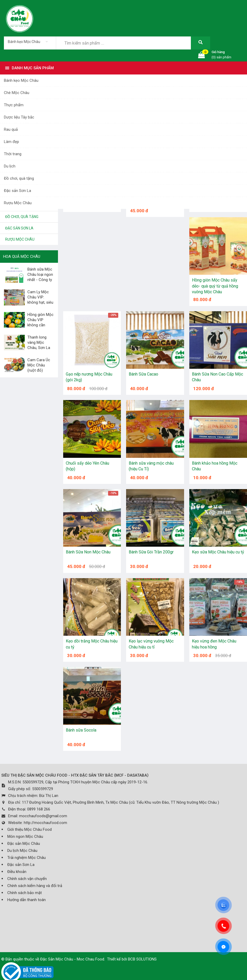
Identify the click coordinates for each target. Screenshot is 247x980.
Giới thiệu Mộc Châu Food (30, 829)
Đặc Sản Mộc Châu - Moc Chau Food (72, 959)
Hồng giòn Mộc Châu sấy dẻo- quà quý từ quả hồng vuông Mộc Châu (215, 286)
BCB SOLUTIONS (142, 959)
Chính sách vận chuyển (27, 879)
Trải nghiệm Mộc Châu (27, 858)
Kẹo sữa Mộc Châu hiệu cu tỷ (218, 552)
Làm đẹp (11, 142)
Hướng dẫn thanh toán (27, 900)
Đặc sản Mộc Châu (24, 844)
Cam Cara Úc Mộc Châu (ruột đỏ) (39, 365)
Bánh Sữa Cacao (143, 374)
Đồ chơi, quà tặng (19, 178)
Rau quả (11, 129)
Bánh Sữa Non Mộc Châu (88, 552)
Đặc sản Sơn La (17, 191)
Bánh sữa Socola (81, 730)
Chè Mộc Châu (17, 93)
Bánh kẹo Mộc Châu (21, 80)
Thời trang (13, 154)
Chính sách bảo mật (25, 893)
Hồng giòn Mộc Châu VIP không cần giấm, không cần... (29, 325)
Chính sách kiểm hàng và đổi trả (35, 886)
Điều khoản (17, 872)
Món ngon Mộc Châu (25, 837)
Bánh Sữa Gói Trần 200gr (151, 552)
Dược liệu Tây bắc (19, 117)
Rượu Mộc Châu (18, 203)
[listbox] (30, 42)
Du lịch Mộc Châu (22, 851)
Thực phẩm (14, 105)
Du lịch (10, 166)
